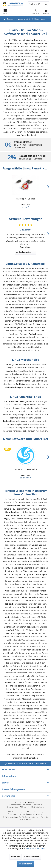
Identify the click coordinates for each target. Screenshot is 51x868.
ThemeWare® (26, 819)
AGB (16, 802)
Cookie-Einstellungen (36, 807)
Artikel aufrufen (25, 252)
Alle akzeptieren (32, 857)
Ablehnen (16, 857)
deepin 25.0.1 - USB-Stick (26, 469)
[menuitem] (46, 12)
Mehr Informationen (35, 848)
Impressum (32, 802)
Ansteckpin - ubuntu (26, 199)
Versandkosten (13, 814)
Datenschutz (38, 805)
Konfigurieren (26, 864)
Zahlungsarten (12, 807)
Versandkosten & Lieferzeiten (20, 805)
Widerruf (23, 807)
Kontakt (23, 802)
